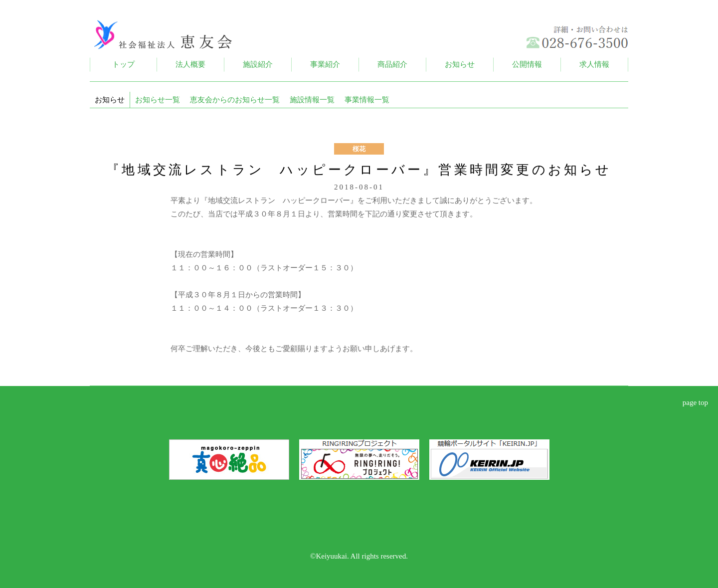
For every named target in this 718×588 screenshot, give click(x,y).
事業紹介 (325, 64)
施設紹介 (258, 64)
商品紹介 (392, 64)
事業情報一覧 (367, 100)
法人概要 (190, 64)
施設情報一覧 (312, 100)
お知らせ (460, 64)
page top (695, 402)
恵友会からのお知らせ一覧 (235, 100)
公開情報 (527, 64)
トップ (123, 64)
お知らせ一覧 (158, 100)
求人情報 (594, 64)
